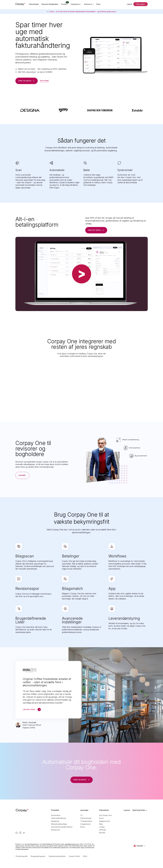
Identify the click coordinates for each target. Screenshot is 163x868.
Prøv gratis (141, 4)
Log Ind (129, 4)
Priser (98, 4)
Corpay (22, 845)
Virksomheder (34, 4)
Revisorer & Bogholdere (50, 4)
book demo (44, 81)
